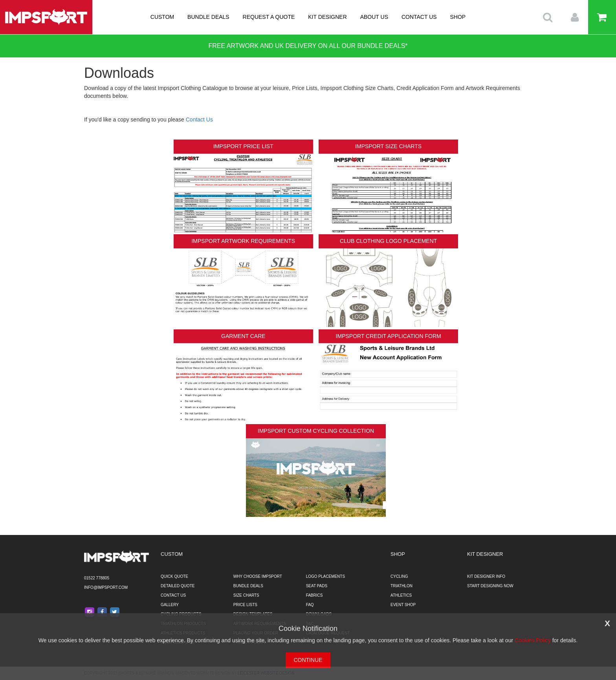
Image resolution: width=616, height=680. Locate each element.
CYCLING (399, 576)
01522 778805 (97, 578)
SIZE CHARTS (246, 595)
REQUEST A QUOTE (269, 17)
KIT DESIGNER (327, 17)
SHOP (458, 17)
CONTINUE (308, 660)
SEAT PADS (317, 586)
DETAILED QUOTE (178, 586)
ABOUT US (374, 17)
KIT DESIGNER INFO (486, 576)
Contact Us (199, 119)
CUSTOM (162, 17)
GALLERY (170, 605)
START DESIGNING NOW (490, 586)
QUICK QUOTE (174, 576)
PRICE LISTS (245, 605)
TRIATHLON (401, 586)
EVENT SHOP (403, 605)
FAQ (310, 605)
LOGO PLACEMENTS (325, 576)
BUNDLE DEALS (208, 17)
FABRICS (314, 595)
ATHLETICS (401, 595)
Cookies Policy (533, 640)
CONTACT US (419, 17)
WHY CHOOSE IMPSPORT (258, 576)
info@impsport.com (106, 587)
